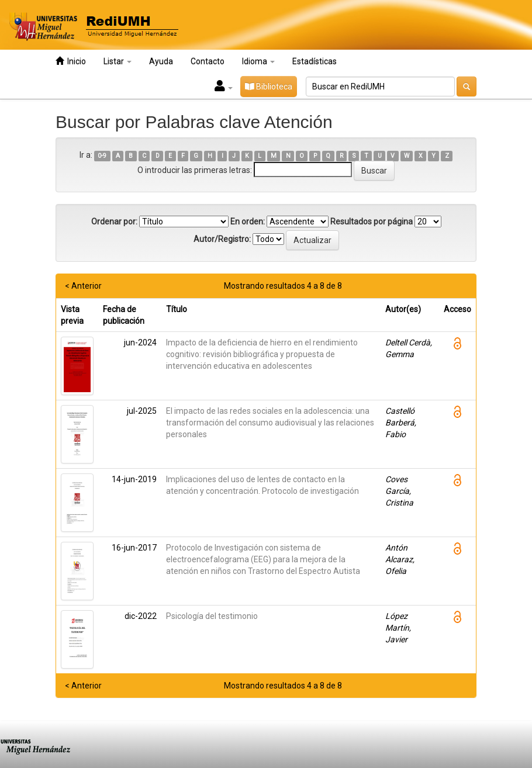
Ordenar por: (114, 222)
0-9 (102, 156)
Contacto (208, 61)
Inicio (71, 61)
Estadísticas (315, 61)
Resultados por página (372, 222)
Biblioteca (269, 87)
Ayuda (161, 61)
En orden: (248, 222)
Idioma (258, 61)
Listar (118, 61)
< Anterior (83, 286)
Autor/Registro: (222, 239)
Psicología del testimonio (212, 616)
